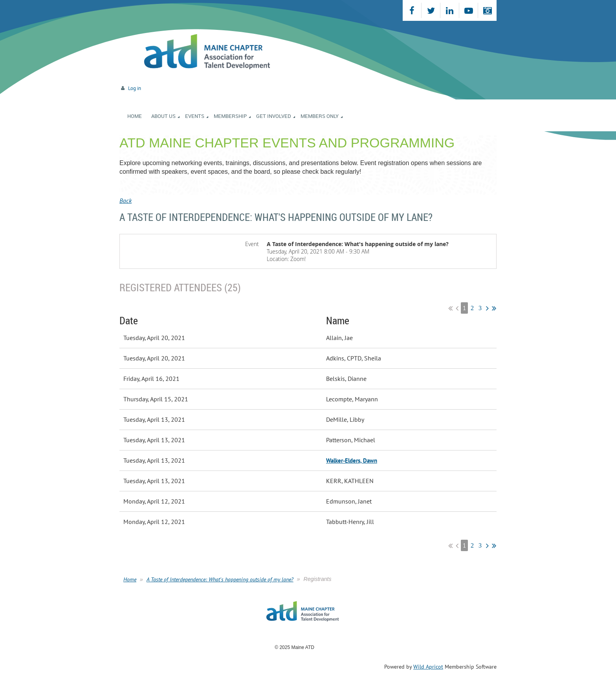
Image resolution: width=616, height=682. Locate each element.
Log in (135, 88)
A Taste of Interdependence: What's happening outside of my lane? (220, 579)
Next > (487, 308)
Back (126, 200)
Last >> (494, 308)
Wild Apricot (428, 667)
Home (130, 579)
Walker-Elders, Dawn (352, 460)
